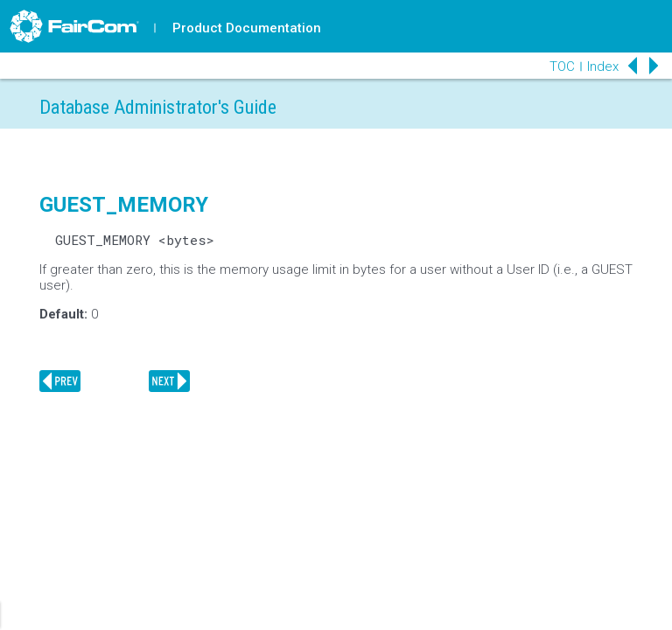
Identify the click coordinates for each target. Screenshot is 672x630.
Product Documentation (247, 28)
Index (603, 66)
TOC (562, 66)
